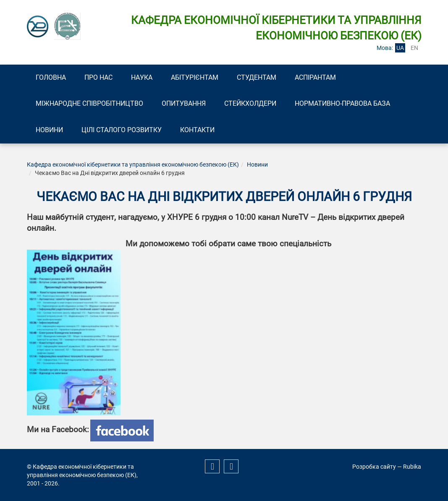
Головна (52, 77)
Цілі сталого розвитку (123, 130)
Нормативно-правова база (346, 104)
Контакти (200, 130)
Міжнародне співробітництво (90, 104)
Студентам (261, 77)
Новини (50, 130)
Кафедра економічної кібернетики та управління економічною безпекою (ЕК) (133, 165)
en (414, 48)
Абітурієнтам (198, 77)
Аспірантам (320, 77)
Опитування (185, 104)
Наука (144, 77)
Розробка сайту (374, 467)
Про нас (100, 77)
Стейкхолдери (253, 104)
